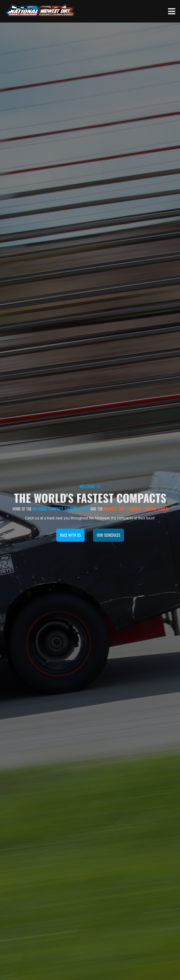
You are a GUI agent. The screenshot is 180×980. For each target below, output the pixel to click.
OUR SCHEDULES (109, 535)
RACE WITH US (70, 535)
